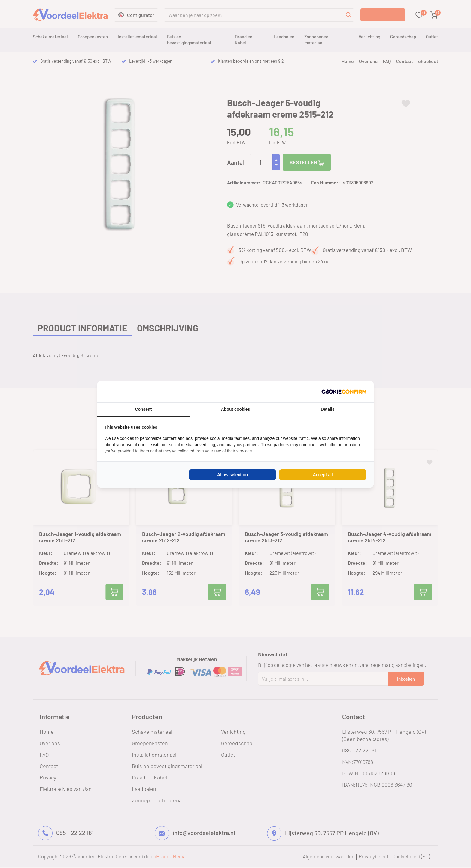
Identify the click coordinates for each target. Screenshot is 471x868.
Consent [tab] (143, 409)
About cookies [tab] (235, 409)
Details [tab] (328, 409)
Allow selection (232, 475)
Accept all (323, 475)
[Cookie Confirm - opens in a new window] (344, 392)
